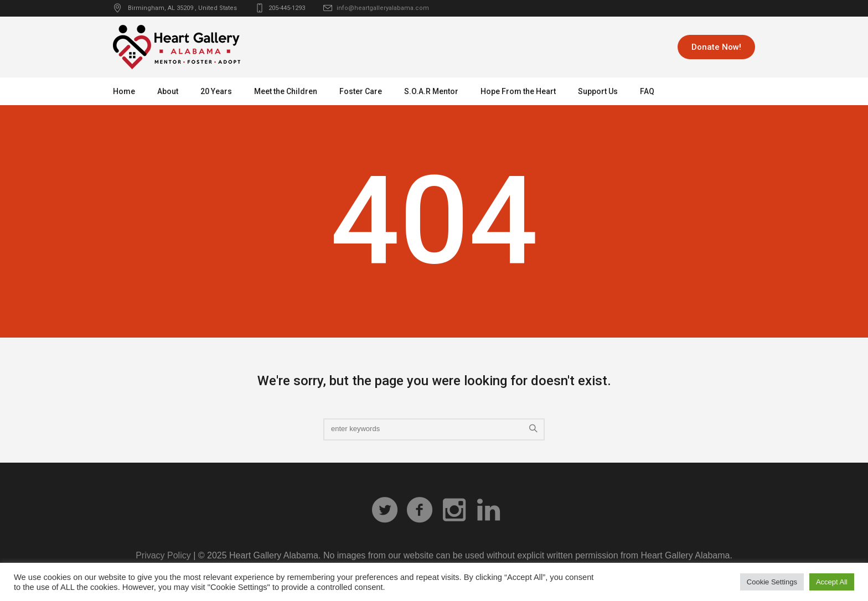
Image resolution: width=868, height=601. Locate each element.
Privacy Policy (163, 555)
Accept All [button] (832, 582)
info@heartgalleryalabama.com (383, 8)
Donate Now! (716, 47)
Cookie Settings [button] (772, 582)
